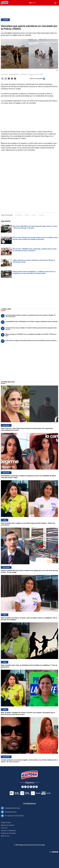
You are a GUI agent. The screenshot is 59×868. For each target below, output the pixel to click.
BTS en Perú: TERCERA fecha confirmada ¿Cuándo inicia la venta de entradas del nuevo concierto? (35, 250)
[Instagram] (31, 787)
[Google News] (34, 787)
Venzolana (41, 215)
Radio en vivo (5, 836)
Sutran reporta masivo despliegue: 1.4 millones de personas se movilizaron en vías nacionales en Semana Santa (34, 272)
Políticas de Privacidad (8, 833)
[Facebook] (23, 787)
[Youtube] (28, 787)
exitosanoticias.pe (11, 812)
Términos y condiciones (8, 831)
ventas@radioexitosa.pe (12, 808)
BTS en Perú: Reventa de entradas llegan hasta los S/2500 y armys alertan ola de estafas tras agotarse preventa (35, 238)
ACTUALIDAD (19, 215)
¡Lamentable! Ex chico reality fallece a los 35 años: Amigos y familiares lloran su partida (31, 322)
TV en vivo (4, 828)
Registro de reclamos (8, 825)
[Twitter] (25, 787)
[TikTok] (37, 787)
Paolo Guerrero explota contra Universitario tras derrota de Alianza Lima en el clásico (31, 341)
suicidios (34, 215)
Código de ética (6, 823)
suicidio (27, 215)
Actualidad (5, 20)
